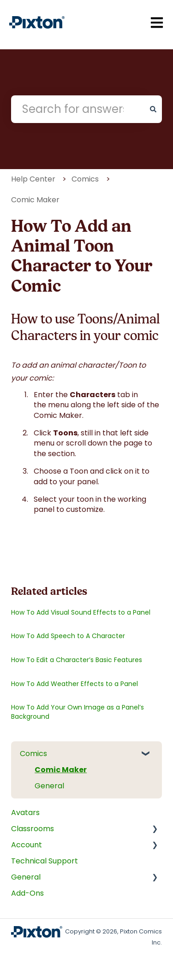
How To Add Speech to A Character (68, 636)
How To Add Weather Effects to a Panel (75, 684)
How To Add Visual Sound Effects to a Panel (81, 612)
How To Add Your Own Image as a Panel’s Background (78, 712)
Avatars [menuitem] (25, 813)
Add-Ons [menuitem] (27, 893)
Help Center (33, 179)
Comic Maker (35, 200)
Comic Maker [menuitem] (61, 770)
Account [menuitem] (27, 845)
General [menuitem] (49, 786)
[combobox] (78, 109)
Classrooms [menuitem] (33, 829)
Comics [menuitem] (33, 754)
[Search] (153, 109)
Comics (85, 179)
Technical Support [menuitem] (45, 861)
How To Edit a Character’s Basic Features (77, 660)
